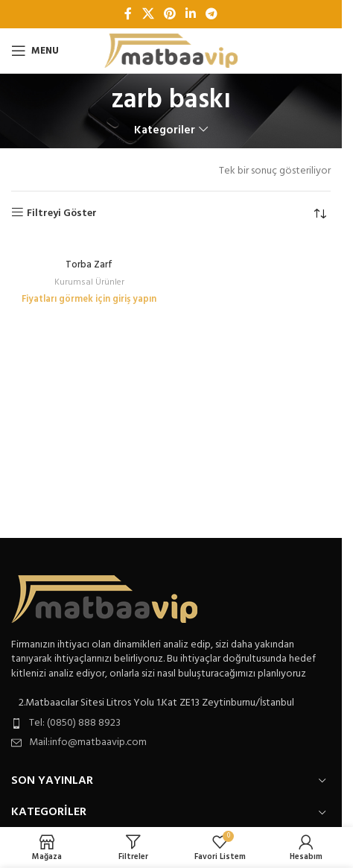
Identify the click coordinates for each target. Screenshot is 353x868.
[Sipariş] (319, 214)
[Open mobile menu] (35, 51)
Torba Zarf (89, 265)
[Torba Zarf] (89, 247)
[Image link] (104, 599)
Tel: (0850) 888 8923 (75, 723)
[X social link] (148, 14)
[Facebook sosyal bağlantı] (128, 14)
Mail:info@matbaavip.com (88, 742)
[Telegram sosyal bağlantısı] (212, 14)
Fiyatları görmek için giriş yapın (89, 300)
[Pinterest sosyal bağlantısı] (169, 14)
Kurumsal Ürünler (89, 282)
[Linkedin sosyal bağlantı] (191, 14)
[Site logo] (171, 51)
